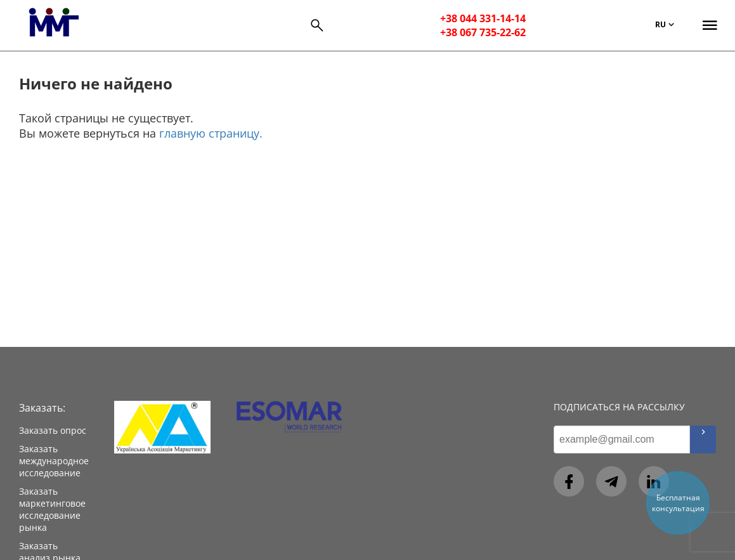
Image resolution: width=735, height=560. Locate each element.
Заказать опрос (53, 430)
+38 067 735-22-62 (483, 32)
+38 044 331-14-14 (483, 18)
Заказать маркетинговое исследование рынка (52, 509)
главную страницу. (211, 133)
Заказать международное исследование (54, 461)
